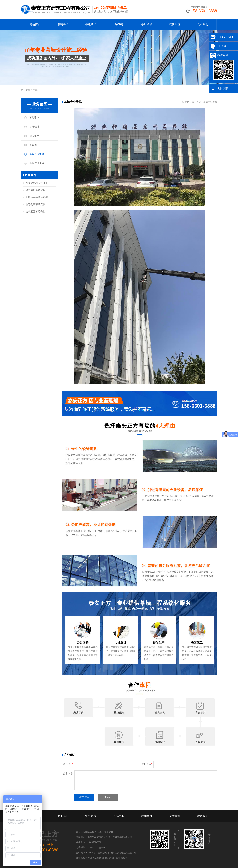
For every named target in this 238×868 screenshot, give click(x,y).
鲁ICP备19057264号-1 (87, 853)
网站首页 (35, 24)
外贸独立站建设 (125, 853)
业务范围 (91, 816)
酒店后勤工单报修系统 (116, 858)
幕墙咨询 (34, 118)
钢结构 (119, 24)
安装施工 (34, 145)
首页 (199, 102)
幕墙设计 (34, 127)
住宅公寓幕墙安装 (35, 204)
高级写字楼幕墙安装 (37, 197)
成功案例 (175, 24)
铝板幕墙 (91, 24)
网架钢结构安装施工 (37, 183)
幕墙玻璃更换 (37, 163)
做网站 (113, 853)
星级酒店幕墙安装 (35, 190)
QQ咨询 (222, 46)
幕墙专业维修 (37, 154)
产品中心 (119, 816)
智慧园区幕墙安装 (35, 212)
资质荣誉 (175, 816)
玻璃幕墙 (63, 24)
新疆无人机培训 (96, 858)
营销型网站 (104, 853)
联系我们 (203, 24)
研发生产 (34, 136)
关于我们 (63, 816)
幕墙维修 (147, 24)
